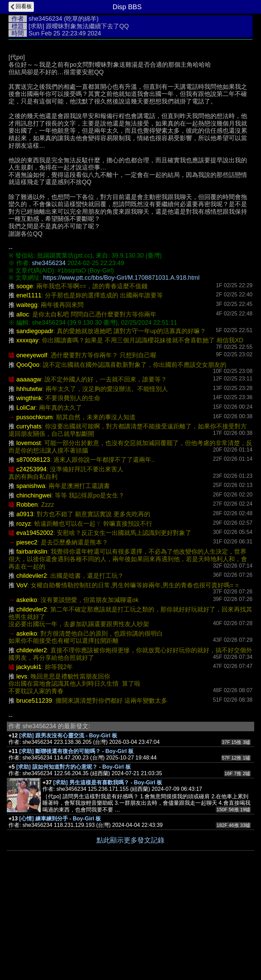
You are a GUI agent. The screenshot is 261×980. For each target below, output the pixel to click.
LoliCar (26, 510)
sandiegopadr (35, 433)
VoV (22, 687)
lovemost (29, 545)
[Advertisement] (130, 94)
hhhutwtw (29, 491)
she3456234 (45, 19)
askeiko (27, 702)
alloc (23, 416)
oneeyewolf (32, 457)
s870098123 (33, 562)
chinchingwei (34, 598)
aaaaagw (29, 481)
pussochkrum (34, 519)
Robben (27, 607)
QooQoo (28, 467)
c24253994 (31, 571)
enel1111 (29, 397)
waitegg (27, 407)
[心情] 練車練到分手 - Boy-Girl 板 (60, 921)
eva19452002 (35, 635)
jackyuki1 (29, 769)
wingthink (29, 500)
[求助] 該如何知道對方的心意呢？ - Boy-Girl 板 (74, 869)
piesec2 (27, 644)
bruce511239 (34, 803)
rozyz (24, 626)
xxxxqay (27, 442)
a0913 (25, 616)
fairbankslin (32, 654)
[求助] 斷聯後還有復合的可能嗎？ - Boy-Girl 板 (77, 853)
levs (22, 779)
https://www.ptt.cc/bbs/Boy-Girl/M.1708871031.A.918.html (121, 380)
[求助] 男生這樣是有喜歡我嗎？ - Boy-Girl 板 (108, 885)
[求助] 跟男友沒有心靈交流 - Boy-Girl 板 (68, 838)
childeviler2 (32, 678)
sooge (25, 388)
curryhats (29, 528)
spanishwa (31, 588)
